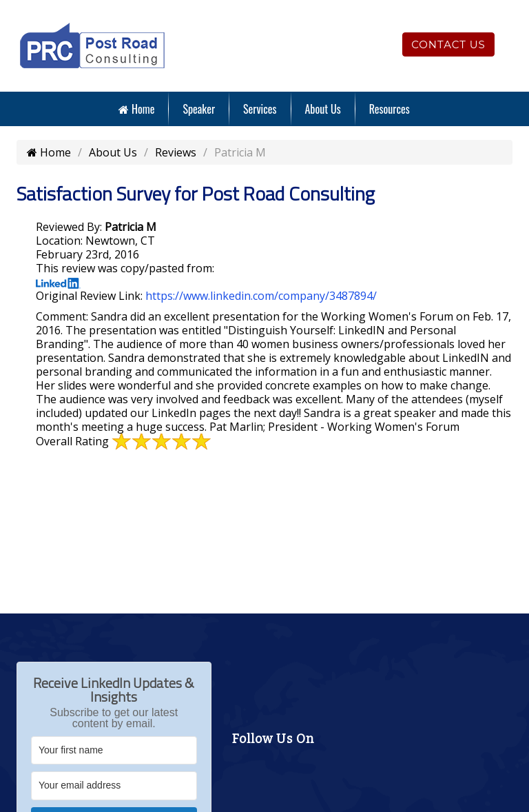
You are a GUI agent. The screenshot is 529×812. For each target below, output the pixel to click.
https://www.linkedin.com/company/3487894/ (261, 296)
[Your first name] (114, 751)
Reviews (176, 152)
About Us (323, 109)
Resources (390, 109)
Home (136, 109)
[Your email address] (114, 786)
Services (260, 109)
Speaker (199, 109)
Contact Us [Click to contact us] (448, 44)
